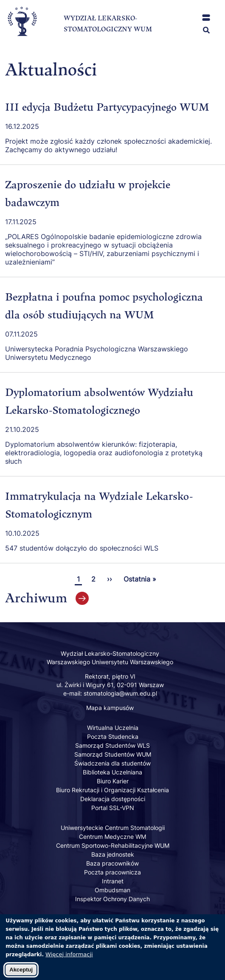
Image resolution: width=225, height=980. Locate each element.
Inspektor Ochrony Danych (112, 899)
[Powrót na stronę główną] (22, 43)
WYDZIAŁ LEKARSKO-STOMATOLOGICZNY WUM (108, 24)
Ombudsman (112, 890)
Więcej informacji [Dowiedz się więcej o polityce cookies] (69, 959)
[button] (206, 18)
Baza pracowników (112, 863)
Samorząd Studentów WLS (112, 745)
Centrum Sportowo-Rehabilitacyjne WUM (113, 845)
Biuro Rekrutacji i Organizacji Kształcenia (112, 790)
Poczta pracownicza (112, 872)
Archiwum (36, 597)
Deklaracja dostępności (113, 799)
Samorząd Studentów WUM (113, 754)
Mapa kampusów (110, 708)
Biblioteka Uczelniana (112, 772)
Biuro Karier (113, 781)
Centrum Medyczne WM (112, 837)
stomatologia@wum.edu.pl (120, 693)
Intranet (113, 881)
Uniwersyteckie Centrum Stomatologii (113, 828)
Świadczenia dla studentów (112, 763)
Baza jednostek (113, 854)
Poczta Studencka (113, 736)
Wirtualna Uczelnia (113, 728)
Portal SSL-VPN (113, 808)
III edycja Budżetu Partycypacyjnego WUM (107, 107)
